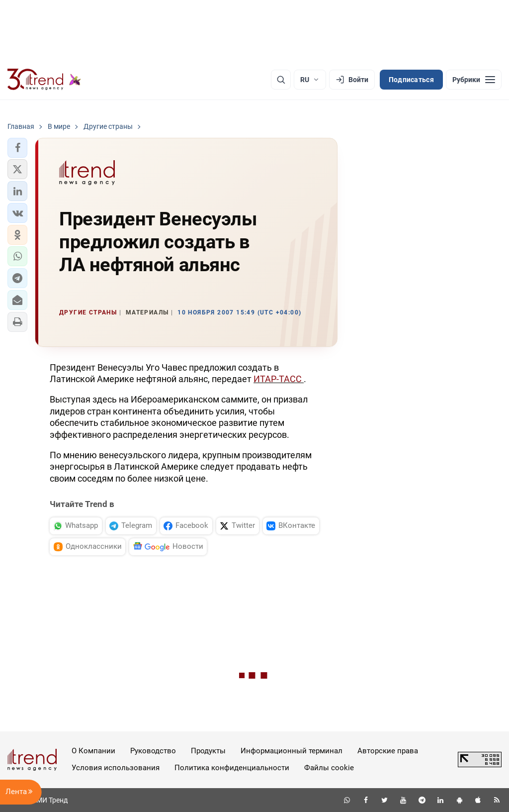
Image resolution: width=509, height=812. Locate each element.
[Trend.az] (44, 80)
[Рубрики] (474, 80)
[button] (17, 148)
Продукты (208, 751)
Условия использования (116, 768)
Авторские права (388, 751)
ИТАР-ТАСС (279, 379)
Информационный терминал (292, 751)
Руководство (153, 751)
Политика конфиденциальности (232, 768)
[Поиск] (281, 80)
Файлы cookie (329, 768)
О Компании (93, 751)
